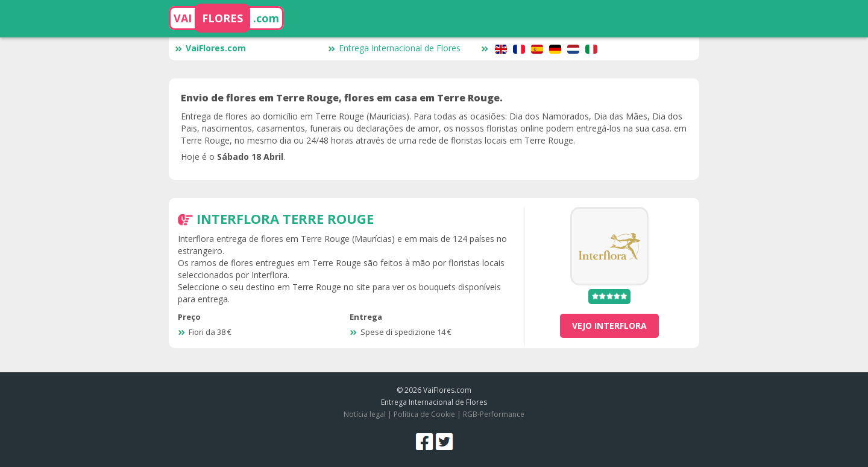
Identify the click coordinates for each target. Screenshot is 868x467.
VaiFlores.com (210, 48)
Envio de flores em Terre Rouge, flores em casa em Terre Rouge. (342, 98)
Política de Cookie (424, 414)
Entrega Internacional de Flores (394, 48)
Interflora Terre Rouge (285, 218)
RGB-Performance (494, 414)
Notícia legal (365, 414)
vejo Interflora (609, 326)
